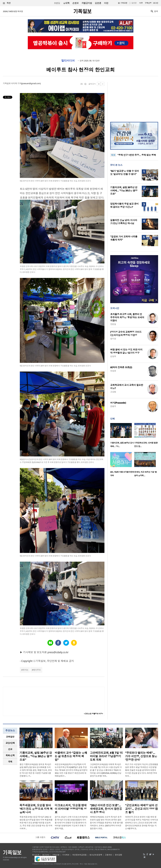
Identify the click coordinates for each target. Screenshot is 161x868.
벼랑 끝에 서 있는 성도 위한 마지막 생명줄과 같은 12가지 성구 (126, 351)
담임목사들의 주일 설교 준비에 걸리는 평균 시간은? (124, 205)
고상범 (113, 392)
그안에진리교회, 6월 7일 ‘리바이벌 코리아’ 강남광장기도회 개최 (106, 756)
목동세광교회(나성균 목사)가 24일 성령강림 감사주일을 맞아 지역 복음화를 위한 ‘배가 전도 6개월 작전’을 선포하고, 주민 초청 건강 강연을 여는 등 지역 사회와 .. (36, 823)
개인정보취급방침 (79, 855)
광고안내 (46, 855)
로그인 (156, 3)
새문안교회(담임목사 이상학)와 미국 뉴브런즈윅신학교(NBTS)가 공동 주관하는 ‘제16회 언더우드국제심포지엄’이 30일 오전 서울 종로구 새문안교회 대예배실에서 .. (71, 770)
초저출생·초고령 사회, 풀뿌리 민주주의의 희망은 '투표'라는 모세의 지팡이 (127, 317)
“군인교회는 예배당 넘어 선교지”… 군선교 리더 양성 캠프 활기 (141, 809)
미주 (141, 3)
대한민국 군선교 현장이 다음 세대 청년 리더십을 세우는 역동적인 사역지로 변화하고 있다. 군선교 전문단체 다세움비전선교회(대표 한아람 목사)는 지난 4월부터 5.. (142, 823)
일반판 (134, 3)
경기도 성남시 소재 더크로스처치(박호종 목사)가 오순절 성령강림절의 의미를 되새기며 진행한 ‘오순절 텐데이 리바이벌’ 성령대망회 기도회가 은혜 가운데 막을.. (71, 823)
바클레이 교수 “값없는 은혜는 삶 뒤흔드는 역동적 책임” (71, 756)
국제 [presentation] (10, 762)
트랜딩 (57, 3)
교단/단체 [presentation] (10, 743)
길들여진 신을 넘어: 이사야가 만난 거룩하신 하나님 (124, 222)
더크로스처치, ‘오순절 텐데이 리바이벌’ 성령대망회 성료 (71, 809)
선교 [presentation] (10, 749)
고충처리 (108, 855)
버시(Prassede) (118, 403)
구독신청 (148, 3)
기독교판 (124, 3)
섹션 (7, 3)
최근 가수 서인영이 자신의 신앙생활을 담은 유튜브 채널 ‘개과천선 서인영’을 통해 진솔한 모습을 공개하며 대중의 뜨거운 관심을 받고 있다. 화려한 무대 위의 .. (142, 770)
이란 (106, 3)
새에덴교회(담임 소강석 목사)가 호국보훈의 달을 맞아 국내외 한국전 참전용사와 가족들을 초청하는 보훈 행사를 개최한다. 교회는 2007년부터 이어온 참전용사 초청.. (106, 823)
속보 (113, 155)
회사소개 (36, 855)
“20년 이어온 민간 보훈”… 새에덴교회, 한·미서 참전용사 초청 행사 (106, 809)
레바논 (25, 670)
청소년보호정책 (96, 855)
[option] (122, 436)
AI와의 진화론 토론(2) (121, 367)
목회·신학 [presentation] (10, 755)
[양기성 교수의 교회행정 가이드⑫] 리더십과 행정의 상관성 (126, 334)
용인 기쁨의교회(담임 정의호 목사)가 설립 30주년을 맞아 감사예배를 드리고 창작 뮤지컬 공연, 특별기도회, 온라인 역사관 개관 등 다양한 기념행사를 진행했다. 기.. (36, 770)
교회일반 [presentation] (10, 737)
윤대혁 (66, 3)
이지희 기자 (16, 83)
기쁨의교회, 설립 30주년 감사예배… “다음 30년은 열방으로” (124, 191)
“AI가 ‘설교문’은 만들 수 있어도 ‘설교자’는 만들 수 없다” (125, 173)
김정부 (113, 356)
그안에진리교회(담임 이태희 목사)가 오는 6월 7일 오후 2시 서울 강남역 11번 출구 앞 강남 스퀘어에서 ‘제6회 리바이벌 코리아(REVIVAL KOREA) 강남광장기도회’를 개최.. (106, 770)
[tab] (10, 737)
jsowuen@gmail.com (31, 83)
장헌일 (113, 324)
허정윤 (113, 371)
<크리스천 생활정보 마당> (93, 714)
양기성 (113, 339)
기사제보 (66, 855)
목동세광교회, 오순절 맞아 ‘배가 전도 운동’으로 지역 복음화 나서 (36, 809)
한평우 (113, 406)
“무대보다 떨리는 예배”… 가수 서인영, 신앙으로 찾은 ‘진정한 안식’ (141, 756)
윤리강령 (118, 855)
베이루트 (37, 670)
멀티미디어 (68, 61)
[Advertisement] (134, 100)
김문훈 (98, 3)
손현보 (75, 3)
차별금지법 (87, 3)
